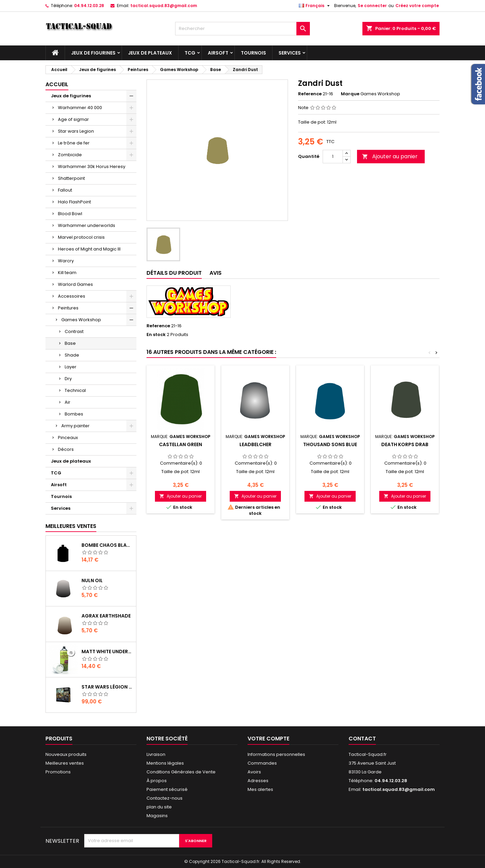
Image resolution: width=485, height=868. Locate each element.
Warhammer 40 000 (80, 108)
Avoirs (254, 772)
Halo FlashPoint (74, 202)
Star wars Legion (76, 131)
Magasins (157, 816)
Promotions (58, 772)
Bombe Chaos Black (107, 545)
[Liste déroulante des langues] (315, 6)
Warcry (66, 261)
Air (68, 402)
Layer (71, 367)
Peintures (68, 308)
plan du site (159, 807)
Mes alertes (260, 789)
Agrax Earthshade (106, 616)
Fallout (65, 190)
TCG (190, 53)
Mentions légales (165, 763)
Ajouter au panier (390, 156)
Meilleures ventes (65, 763)
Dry (68, 379)
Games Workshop (81, 320)
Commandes (262, 763)
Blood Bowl (70, 214)
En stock (156, 335)
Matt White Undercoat (107, 652)
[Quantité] (333, 157)
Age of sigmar (73, 119)
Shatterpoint (71, 178)
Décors (66, 449)
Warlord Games (75, 284)
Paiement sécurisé (167, 789)
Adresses (258, 781)
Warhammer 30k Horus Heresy (92, 166)
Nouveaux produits (66, 754)
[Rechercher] (243, 29)
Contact (362, 739)
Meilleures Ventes (71, 526)
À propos (157, 781)
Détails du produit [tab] (174, 273)
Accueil (57, 84)
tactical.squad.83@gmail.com (164, 6)
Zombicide (70, 155)
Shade (72, 355)
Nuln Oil (92, 580)
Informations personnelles (276, 754)
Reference (310, 94)
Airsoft (218, 53)
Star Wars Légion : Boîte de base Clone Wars (107, 687)
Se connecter (372, 6)
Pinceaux (68, 438)
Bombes (74, 414)
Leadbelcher (255, 444)
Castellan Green (181, 444)
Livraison (156, 754)
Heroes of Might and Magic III (89, 249)
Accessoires (72, 296)
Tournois (253, 53)
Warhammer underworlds (87, 225)
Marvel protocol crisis (81, 237)
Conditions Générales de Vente (181, 772)
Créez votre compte (417, 6)
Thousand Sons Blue (330, 444)
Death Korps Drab (405, 444)
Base (70, 343)
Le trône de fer (74, 143)
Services (290, 53)
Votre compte (268, 739)
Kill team (67, 273)
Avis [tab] (216, 273)
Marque (350, 94)
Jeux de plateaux (150, 53)
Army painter (75, 426)
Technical (75, 390)
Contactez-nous (165, 798)
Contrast (74, 331)
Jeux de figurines (93, 53)
